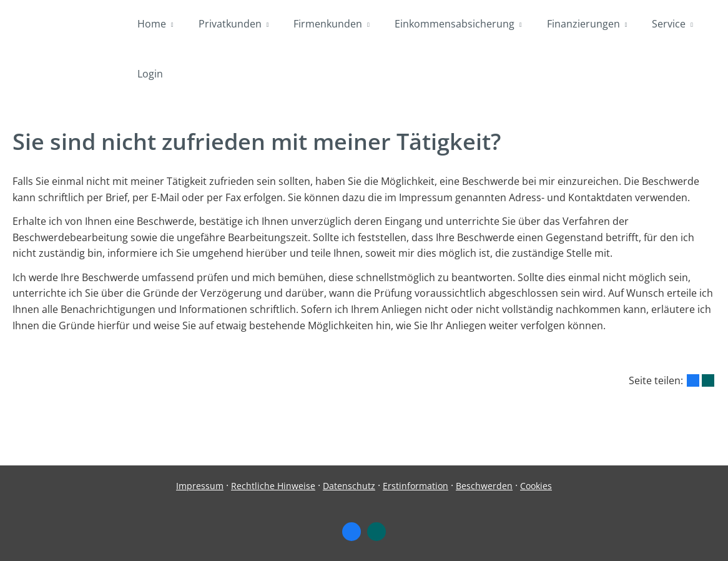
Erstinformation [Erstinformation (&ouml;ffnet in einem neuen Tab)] (416, 486)
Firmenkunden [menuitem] (328, 24)
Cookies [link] (536, 486)
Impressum (200, 486)
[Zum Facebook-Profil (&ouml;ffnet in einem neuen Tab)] (352, 532)
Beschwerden (484, 486)
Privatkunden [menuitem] (230, 24)
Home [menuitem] (152, 24)
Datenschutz (349, 486)
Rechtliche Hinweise (273, 486)
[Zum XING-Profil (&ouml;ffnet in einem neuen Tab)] (376, 532)
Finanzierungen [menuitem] (583, 24)
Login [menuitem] (150, 74)
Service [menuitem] (669, 24)
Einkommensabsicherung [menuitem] (455, 24)
